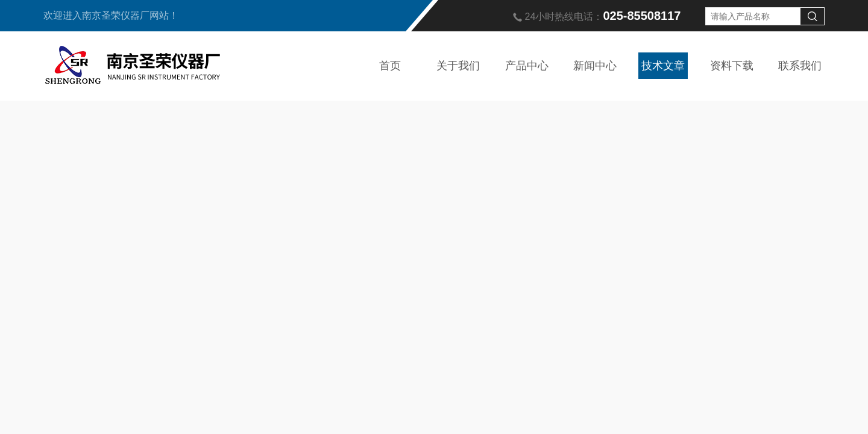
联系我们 (800, 66)
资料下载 (732, 66)
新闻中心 (595, 66)
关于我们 (458, 66)
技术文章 (663, 66)
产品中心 (527, 66)
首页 (390, 66)
